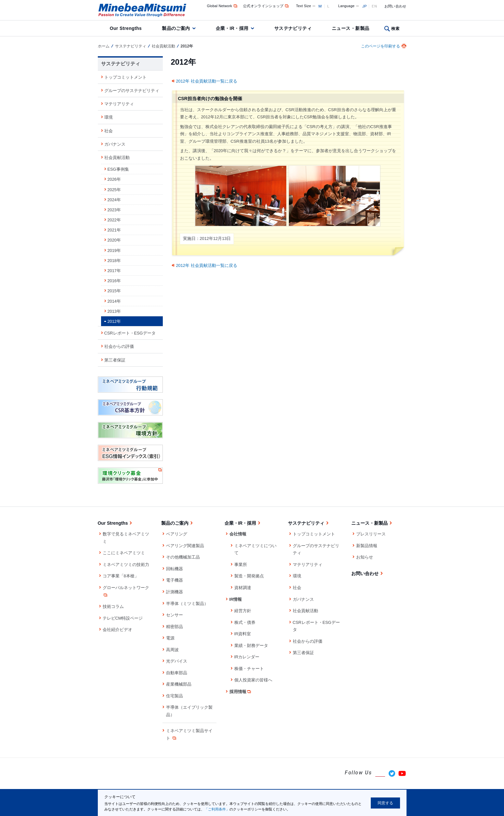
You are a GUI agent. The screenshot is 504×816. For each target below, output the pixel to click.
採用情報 (241, 692)
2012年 (114, 321)
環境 (109, 117)
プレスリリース (371, 534)
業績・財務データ (251, 645)
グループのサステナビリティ (132, 91)
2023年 (114, 210)
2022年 (114, 220)
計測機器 (174, 592)
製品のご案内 (176, 28)
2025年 (114, 190)
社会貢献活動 (163, 46)
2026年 (114, 179)
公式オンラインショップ (266, 6)
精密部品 (174, 627)
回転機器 (174, 569)
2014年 (114, 301)
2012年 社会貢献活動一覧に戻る (207, 81)
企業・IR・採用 (232, 28)
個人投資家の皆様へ (253, 680)
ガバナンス (115, 144)
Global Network (223, 6)
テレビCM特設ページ (123, 618)
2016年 (114, 281)
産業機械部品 (179, 684)
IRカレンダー (247, 657)
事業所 (241, 565)
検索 (395, 29)
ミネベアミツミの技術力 (126, 565)
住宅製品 (174, 696)
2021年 (114, 230)
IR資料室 (243, 634)
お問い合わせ (395, 6)
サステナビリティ (293, 28)
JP (364, 6)
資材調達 (243, 588)
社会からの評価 (119, 346)
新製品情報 (367, 546)
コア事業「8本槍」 (121, 576)
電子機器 (174, 580)
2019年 (114, 250)
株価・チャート (249, 669)
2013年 (114, 311)
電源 (170, 638)
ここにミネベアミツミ (124, 553)
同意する (385, 803)
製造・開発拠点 (249, 576)
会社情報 (238, 534)
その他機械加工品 (183, 557)
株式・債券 (245, 622)
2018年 (114, 261)
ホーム (104, 46)
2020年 (114, 240)
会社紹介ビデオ (117, 630)
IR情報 (236, 599)
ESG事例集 (118, 169)
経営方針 (243, 611)
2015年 (114, 291)
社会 (109, 131)
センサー (174, 615)
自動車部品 (177, 673)
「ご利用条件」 (217, 809)
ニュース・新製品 (350, 28)
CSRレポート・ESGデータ (130, 333)
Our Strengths (126, 28)
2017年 (114, 271)
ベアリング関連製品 (185, 546)
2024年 (114, 200)
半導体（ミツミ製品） (187, 604)
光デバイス (177, 661)
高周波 (172, 650)
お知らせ (365, 557)
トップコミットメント (125, 77)
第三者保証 (115, 360)
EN (374, 6)
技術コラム (113, 606)
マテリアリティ (119, 104)
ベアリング (177, 534)
